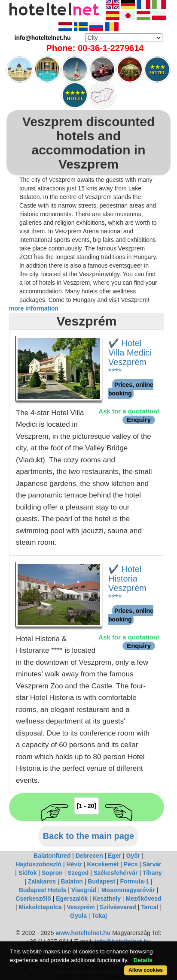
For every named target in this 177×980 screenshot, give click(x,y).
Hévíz (74, 864)
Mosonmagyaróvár (128, 890)
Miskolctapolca (40, 907)
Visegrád (84, 890)
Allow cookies (146, 970)
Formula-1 (135, 881)
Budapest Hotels (43, 890)
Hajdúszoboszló (38, 864)
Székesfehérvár (116, 873)
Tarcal (150, 907)
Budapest (101, 881)
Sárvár (152, 864)
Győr (133, 856)
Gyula (78, 916)
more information (34, 308)
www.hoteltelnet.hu (83, 933)
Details (143, 960)
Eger (114, 856)
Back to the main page (88, 836)
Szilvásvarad (118, 907)
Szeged (78, 873)
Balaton (72, 881)
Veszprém (81, 907)
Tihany (152, 873)
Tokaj (99, 916)
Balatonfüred (52, 856)
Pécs (131, 864)
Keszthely (107, 899)
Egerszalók (72, 899)
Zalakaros (42, 881)
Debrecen (89, 856)
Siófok (28, 873)
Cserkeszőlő (33, 899)
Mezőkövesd (143, 899)
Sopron (52, 873)
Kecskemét (103, 864)
